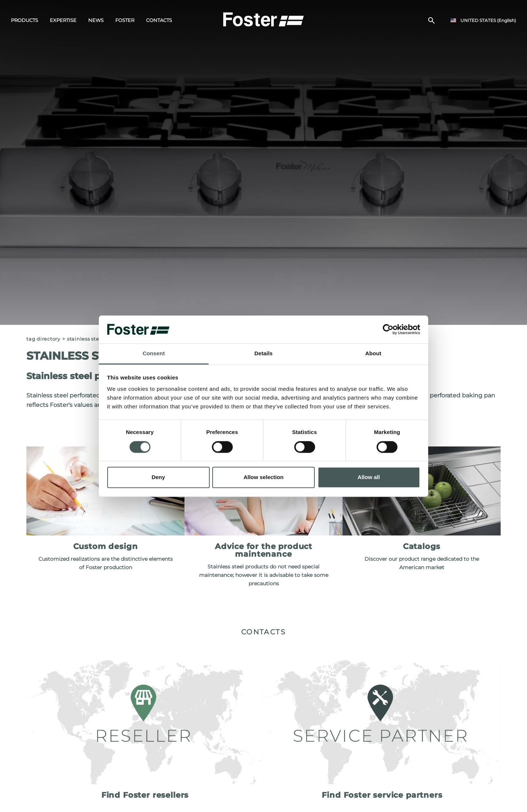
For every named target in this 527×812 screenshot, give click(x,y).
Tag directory (43, 339)
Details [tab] (263, 354)
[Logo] (263, 19)
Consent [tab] (154, 354)
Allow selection (263, 477)
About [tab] (373, 354)
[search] (431, 21)
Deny (158, 477)
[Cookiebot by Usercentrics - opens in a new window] (388, 329)
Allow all (369, 477)
